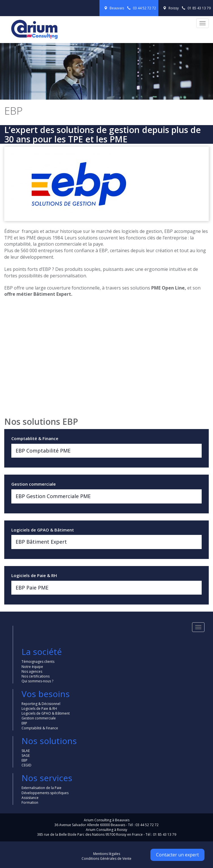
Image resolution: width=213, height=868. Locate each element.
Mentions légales (107, 854)
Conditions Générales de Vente (107, 859)
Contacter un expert (177, 855)
